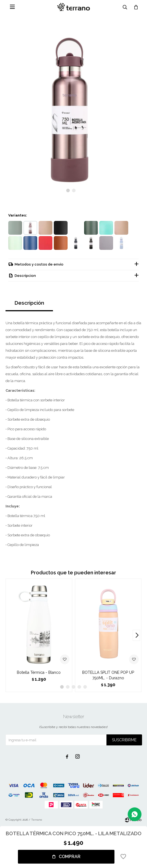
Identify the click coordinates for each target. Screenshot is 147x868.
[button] (68, 190)
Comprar (70, 857)
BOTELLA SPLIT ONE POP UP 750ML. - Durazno (108, 675)
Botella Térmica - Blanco (39, 672)
